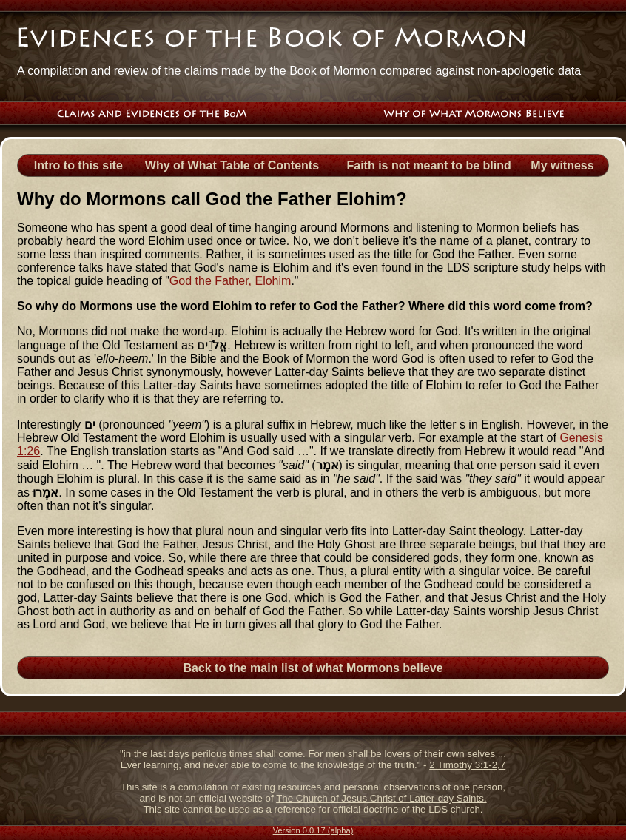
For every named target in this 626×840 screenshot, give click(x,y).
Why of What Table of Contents (232, 165)
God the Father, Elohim (230, 281)
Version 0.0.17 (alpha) (313, 830)
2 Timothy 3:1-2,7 (467, 765)
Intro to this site (78, 165)
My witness (562, 165)
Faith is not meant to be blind (429, 165)
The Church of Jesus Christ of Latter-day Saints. (381, 798)
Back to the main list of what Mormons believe (313, 668)
